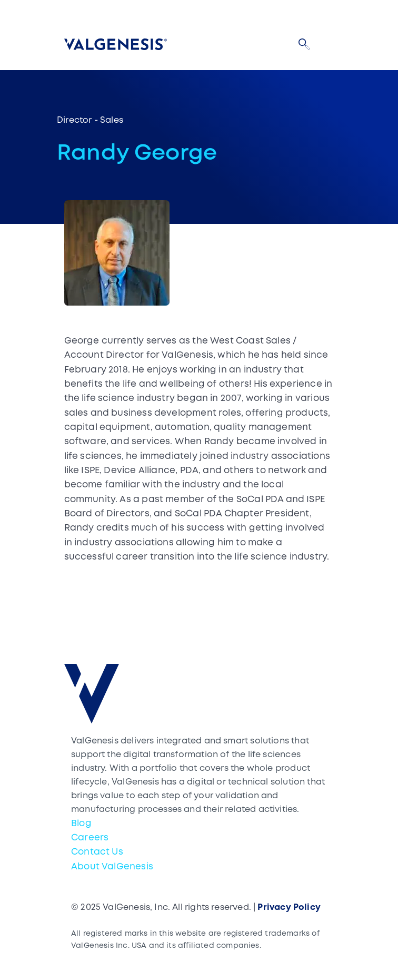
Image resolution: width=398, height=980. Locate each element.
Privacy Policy (289, 908)
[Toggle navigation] (327, 44)
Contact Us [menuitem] (97, 852)
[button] (304, 44)
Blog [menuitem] (81, 824)
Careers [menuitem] (90, 838)
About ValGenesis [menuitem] (112, 867)
